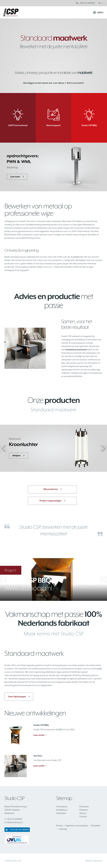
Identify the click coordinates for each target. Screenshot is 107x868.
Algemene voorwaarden (77, 826)
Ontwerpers (62, 806)
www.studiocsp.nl (28, 584)
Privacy (59, 826)
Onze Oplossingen (17, 697)
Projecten (84, 810)
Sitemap (63, 829)
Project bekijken (92, 584)
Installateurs (62, 810)
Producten (84, 806)
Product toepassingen (51, 501)
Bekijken (17, 455)
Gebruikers (61, 813)
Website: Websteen (94, 861)
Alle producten (51, 489)
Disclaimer (96, 826)
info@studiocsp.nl (13, 822)
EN (104, 3)
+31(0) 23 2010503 (87, 3)
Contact (83, 816)
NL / (100, 3)
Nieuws (83, 813)
